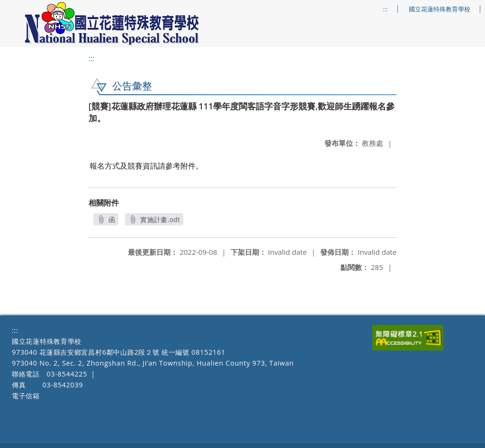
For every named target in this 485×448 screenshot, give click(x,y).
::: (386, 9)
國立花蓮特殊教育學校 (440, 9)
